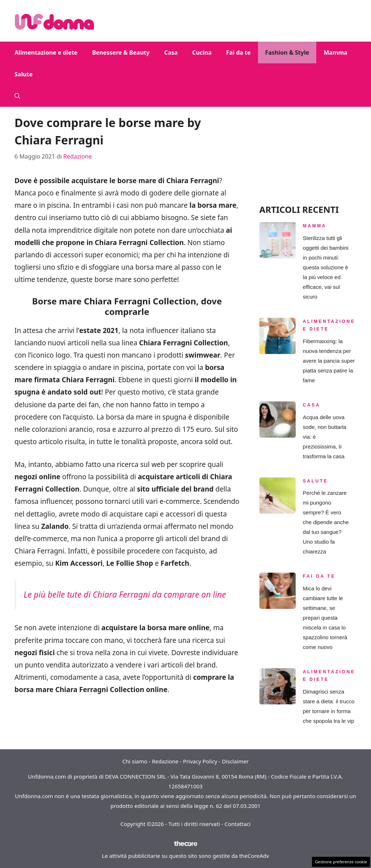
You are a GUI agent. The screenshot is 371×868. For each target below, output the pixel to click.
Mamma (335, 52)
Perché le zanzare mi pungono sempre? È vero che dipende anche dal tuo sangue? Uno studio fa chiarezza (326, 522)
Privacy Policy (200, 761)
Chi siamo (135, 761)
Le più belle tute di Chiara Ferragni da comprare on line (125, 595)
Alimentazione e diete (46, 52)
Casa (171, 52)
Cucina (202, 52)
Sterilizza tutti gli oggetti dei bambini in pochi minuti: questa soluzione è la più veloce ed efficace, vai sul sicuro (326, 267)
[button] (17, 96)
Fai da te (238, 52)
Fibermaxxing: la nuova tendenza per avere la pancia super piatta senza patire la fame (329, 361)
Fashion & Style (287, 52)
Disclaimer (235, 761)
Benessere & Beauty (121, 52)
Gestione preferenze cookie (341, 862)
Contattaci (238, 824)
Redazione (165, 761)
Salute (24, 74)
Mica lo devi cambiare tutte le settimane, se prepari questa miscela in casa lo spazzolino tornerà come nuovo (325, 618)
